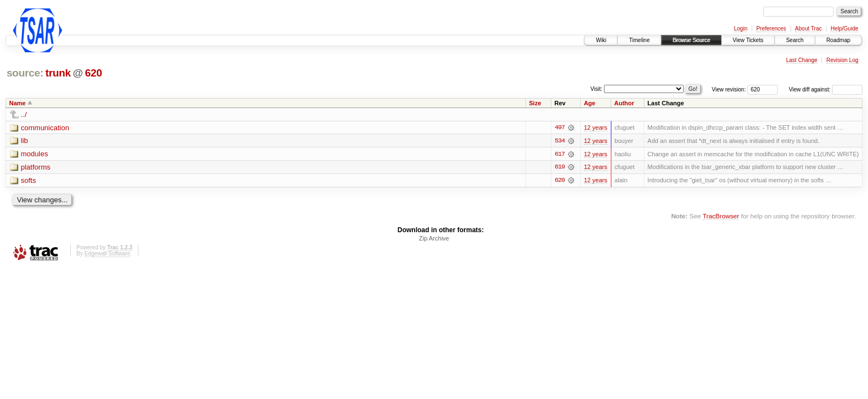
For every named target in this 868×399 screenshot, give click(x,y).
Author (624, 103)
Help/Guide (844, 29)
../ (24, 114)
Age (590, 103)
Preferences (771, 29)
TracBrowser (721, 216)
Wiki (601, 40)
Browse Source (691, 40)
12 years (596, 127)
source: (25, 73)
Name (18, 103)
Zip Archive (434, 239)
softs (29, 181)
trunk (58, 73)
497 (560, 127)
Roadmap (838, 40)
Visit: (597, 89)
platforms (36, 168)
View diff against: (826, 89)
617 (560, 154)
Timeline (639, 40)
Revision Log (843, 60)
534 (560, 141)
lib (25, 141)
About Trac (808, 29)
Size (535, 103)
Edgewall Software (107, 254)
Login (741, 29)
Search (795, 40)
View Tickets (748, 40)
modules (35, 154)
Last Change (802, 60)
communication (45, 128)
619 (560, 167)
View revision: (729, 89)
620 (93, 73)
